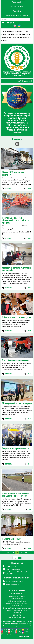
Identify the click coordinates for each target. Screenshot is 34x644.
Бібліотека (5, 37)
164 (17, 552)
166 (26, 552)
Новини (4, 31)
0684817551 (18, 581)
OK (20, 558)
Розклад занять (17, 7)
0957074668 (10, 581)
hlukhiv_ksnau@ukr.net (13, 569)
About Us (4, 40)
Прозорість (17, 11)
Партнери (12, 37)
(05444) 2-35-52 (11, 566)
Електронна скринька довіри (17, 16)
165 (22, 552)
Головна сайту (17, 2)
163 (12, 552)
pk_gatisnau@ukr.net (13, 584)
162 (8, 552)
